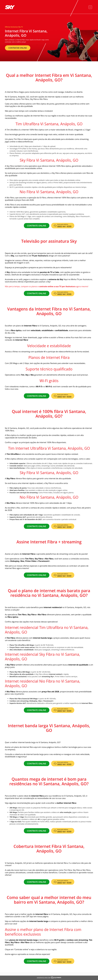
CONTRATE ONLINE (37, 226)
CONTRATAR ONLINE (18, 48)
